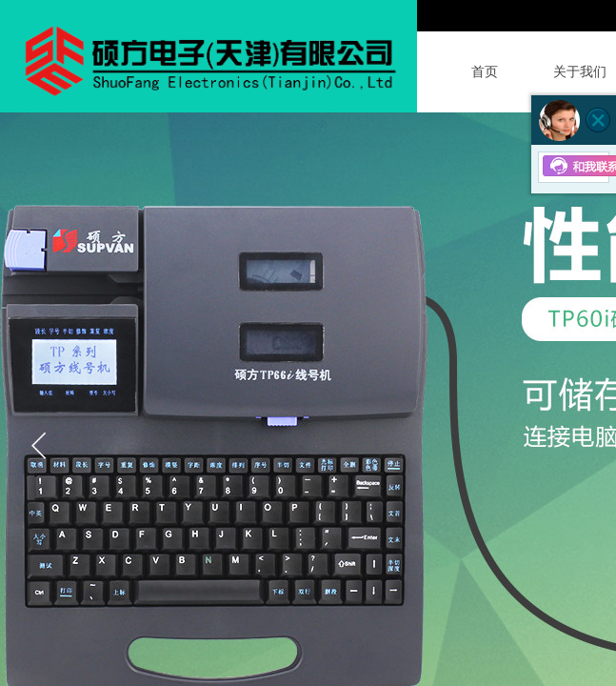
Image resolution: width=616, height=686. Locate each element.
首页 (485, 72)
